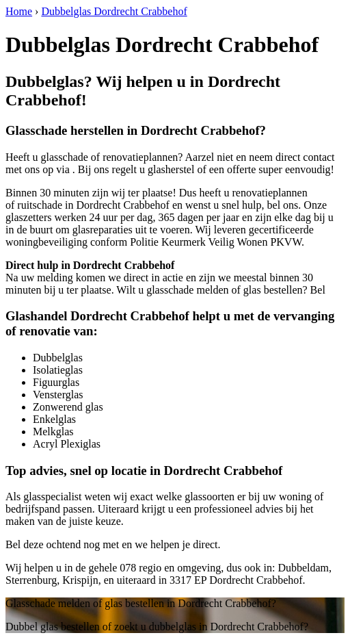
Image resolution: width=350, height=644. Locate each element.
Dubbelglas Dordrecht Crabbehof (114, 11)
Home (19, 11)
